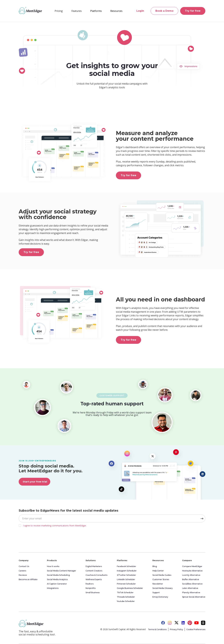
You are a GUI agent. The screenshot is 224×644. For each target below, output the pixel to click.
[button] (77, 11)
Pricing (59, 11)
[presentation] (42, 539)
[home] (30, 10)
